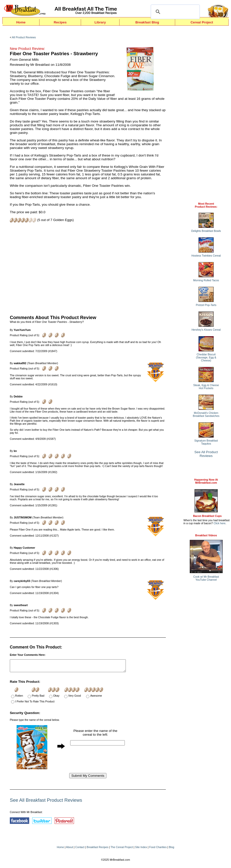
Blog (171, 849)
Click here (220, 523)
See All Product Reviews (206, 454)
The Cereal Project (122, 849)
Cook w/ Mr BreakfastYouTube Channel (206, 578)
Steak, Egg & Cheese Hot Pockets (206, 387)
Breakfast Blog (147, 22)
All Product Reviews (24, 37)
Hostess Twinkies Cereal (206, 256)
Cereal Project (202, 22)
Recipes (60, 22)
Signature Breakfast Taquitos (206, 442)
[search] (175, 12)
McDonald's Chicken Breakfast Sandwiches (206, 414)
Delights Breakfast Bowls (206, 231)
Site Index (141, 849)
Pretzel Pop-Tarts (206, 305)
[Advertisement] (88, 268)
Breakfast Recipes (97, 849)
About (69, 849)
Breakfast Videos (206, 535)
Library (100, 22)
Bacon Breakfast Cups (207, 516)
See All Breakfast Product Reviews (46, 802)
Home (21, 22)
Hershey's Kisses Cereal (206, 330)
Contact (80, 849)
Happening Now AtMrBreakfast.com (206, 481)
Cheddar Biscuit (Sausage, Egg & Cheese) (206, 357)
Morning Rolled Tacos (206, 280)
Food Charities (158, 849)
